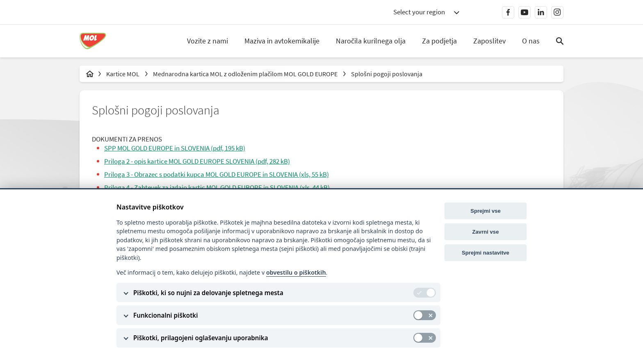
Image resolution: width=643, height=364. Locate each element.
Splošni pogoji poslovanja (387, 74)
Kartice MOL (123, 74)
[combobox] (426, 12)
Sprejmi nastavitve (486, 253)
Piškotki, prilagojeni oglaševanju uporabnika (201, 338)
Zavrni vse (486, 232)
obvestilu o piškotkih (296, 272)
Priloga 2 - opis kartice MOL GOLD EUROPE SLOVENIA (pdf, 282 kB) (197, 162)
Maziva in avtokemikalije (282, 41)
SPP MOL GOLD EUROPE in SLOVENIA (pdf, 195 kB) (175, 148)
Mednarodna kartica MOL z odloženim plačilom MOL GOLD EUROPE (246, 74)
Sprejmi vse (486, 211)
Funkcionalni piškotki (166, 315)
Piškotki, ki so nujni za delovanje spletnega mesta (208, 293)
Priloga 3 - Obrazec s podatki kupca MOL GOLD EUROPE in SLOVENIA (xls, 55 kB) (217, 175)
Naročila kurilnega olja (371, 41)
